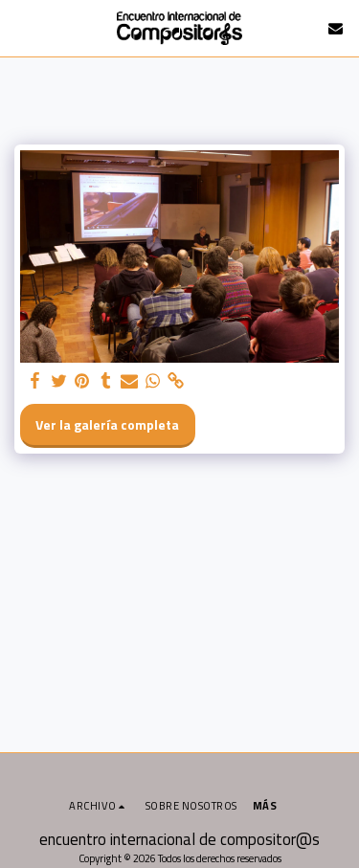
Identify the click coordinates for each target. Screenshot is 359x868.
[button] (21, 27)
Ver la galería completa (107, 424)
